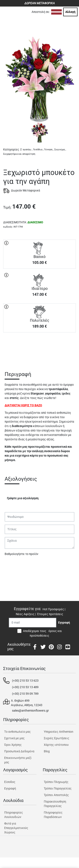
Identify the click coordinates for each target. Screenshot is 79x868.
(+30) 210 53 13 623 (25, 681)
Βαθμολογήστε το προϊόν (21, 554)
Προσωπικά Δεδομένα (19, 751)
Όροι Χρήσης (13, 745)
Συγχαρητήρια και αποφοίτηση (19, 154)
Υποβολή (13, 565)
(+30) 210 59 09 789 (25, 694)
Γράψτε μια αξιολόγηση (23, 498)
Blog (47, 751)
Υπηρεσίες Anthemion (59, 732)
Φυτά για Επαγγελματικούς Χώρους (16, 828)
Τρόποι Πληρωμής (56, 782)
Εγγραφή (10, 788)
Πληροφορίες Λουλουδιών (14, 815)
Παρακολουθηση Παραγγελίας (55, 804)
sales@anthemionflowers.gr (30, 711)
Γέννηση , (49, 150)
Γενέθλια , (38, 150)
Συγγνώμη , (60, 150)
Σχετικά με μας (14, 738)
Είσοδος (10, 782)
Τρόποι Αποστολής (56, 795)
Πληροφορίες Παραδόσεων (53, 815)
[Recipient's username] (33, 623)
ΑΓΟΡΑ (40, 347)
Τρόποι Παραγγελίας (58, 788)
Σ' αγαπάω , (26, 150)
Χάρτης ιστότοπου (56, 745)
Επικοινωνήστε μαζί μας (18, 760)
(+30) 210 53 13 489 (25, 687)
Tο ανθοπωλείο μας (17, 732)
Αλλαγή (70, 12)
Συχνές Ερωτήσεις (57, 738)
